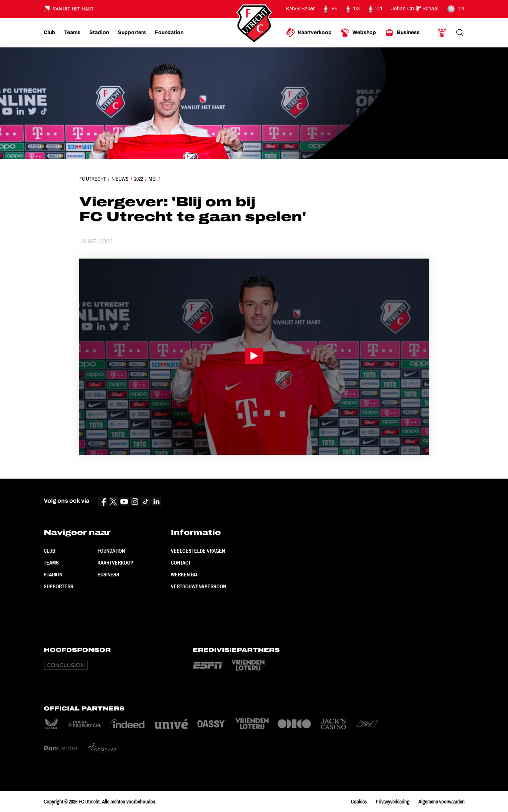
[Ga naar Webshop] (358, 33)
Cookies (359, 802)
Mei (152, 179)
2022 (139, 179)
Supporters (59, 586)
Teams (51, 563)
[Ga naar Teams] (72, 33)
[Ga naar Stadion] (99, 33)
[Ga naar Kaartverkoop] (309, 33)
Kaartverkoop (115, 563)
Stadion (53, 575)
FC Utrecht (93, 179)
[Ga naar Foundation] (169, 33)
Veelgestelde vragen (198, 551)
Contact (181, 563)
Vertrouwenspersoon (198, 586)
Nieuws (120, 179)
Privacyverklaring (393, 802)
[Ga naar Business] (402, 33)
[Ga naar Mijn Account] (442, 33)
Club (49, 551)
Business (108, 575)
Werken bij (184, 575)
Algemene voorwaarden (441, 802)
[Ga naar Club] (49, 33)
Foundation (111, 551)
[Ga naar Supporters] (132, 33)
